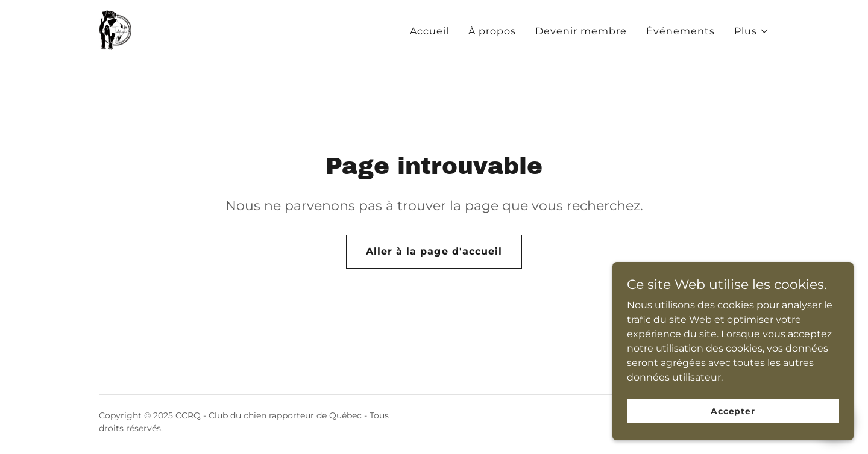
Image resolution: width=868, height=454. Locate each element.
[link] (115, 29)
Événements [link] (681, 31)
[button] (752, 31)
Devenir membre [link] (581, 31)
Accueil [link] (429, 31)
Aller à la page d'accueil (434, 251)
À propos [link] (492, 31)
